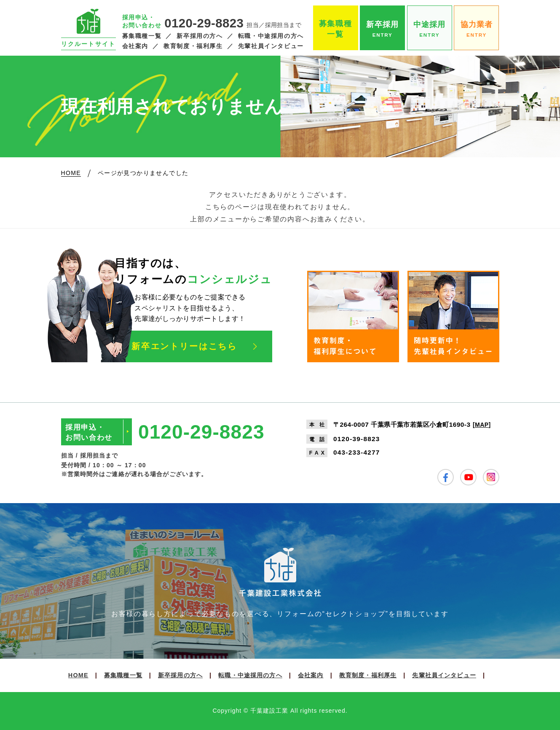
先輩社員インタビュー (271, 46)
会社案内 (135, 46)
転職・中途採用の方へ (271, 36)
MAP (482, 425)
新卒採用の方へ (200, 36)
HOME (78, 675)
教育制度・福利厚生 (193, 46)
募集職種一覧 (142, 36)
